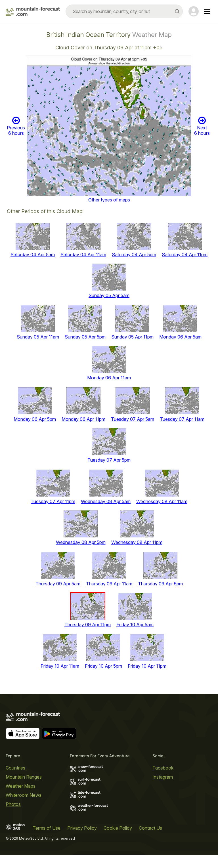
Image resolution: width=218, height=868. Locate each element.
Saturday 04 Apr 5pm (134, 255)
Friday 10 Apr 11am (60, 666)
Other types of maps (109, 200)
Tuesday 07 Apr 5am (133, 419)
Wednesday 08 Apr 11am (162, 501)
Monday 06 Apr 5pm (35, 419)
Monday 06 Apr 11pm (83, 419)
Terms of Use (47, 828)
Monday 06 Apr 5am (180, 337)
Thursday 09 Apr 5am (58, 584)
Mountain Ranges (24, 777)
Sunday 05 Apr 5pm (85, 337)
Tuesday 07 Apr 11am (182, 419)
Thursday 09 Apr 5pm (160, 584)
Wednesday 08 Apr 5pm (81, 542)
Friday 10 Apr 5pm (103, 666)
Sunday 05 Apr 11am (38, 337)
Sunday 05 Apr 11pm (132, 337)
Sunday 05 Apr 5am (109, 295)
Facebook (163, 768)
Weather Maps (21, 786)
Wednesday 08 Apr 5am (106, 501)
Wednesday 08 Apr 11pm (137, 542)
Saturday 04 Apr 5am (33, 255)
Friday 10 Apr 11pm (147, 666)
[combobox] (124, 11)
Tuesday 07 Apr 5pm (109, 460)
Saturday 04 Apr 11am (83, 255)
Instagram (163, 777)
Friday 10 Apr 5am (135, 625)
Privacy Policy (82, 828)
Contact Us (150, 828)
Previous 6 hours (16, 126)
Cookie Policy (118, 828)
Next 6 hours (202, 126)
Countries (15, 768)
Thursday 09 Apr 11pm (88, 625)
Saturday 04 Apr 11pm (185, 255)
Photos (13, 804)
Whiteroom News (24, 795)
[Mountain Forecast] (33, 11)
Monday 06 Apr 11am (109, 378)
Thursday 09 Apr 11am (109, 584)
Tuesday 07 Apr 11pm (53, 501)
